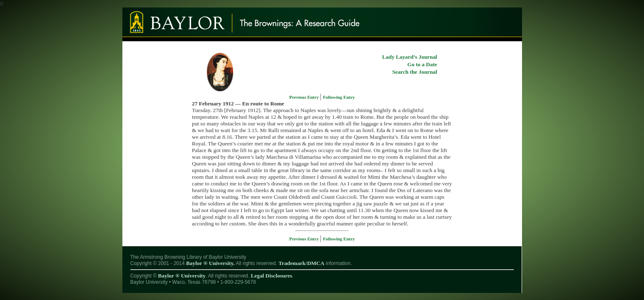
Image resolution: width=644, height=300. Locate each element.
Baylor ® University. (210, 263)
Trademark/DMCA (301, 263)
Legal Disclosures (271, 276)
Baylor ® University (182, 276)
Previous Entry (305, 97)
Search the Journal (415, 72)
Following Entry (339, 97)
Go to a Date (422, 64)
